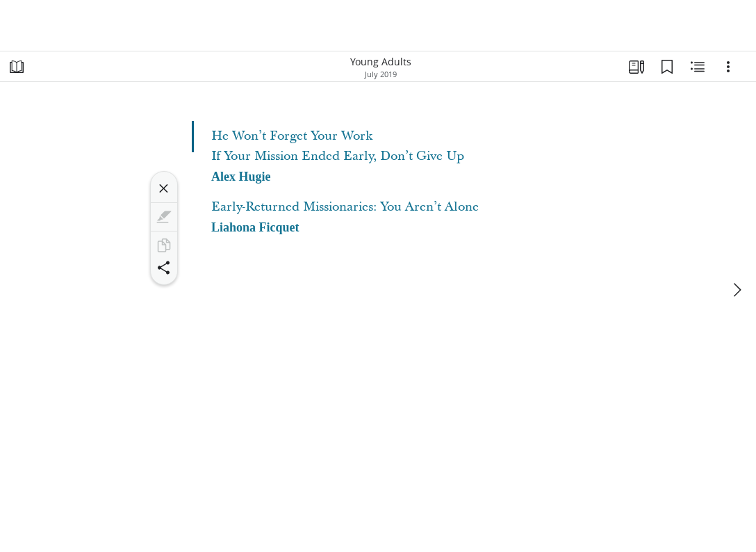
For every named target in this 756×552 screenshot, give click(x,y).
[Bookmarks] (667, 67)
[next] (737, 290)
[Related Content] (698, 67)
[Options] (728, 67)
